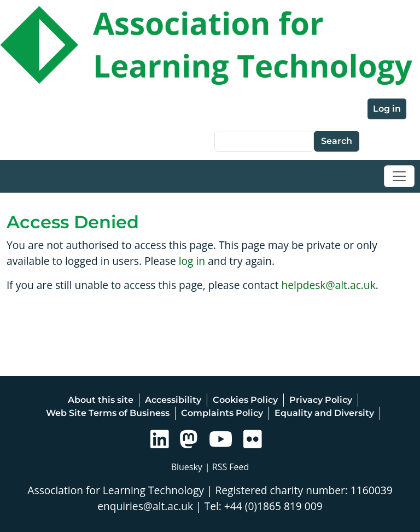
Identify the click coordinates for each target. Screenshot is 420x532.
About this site (101, 400)
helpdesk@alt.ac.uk (329, 285)
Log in (387, 109)
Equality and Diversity (324, 413)
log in (192, 261)
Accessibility (173, 400)
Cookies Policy (245, 400)
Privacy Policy (321, 400)
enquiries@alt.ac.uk (145, 506)
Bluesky (187, 467)
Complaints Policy (222, 413)
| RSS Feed (227, 467)
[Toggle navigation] (399, 176)
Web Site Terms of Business (108, 413)
